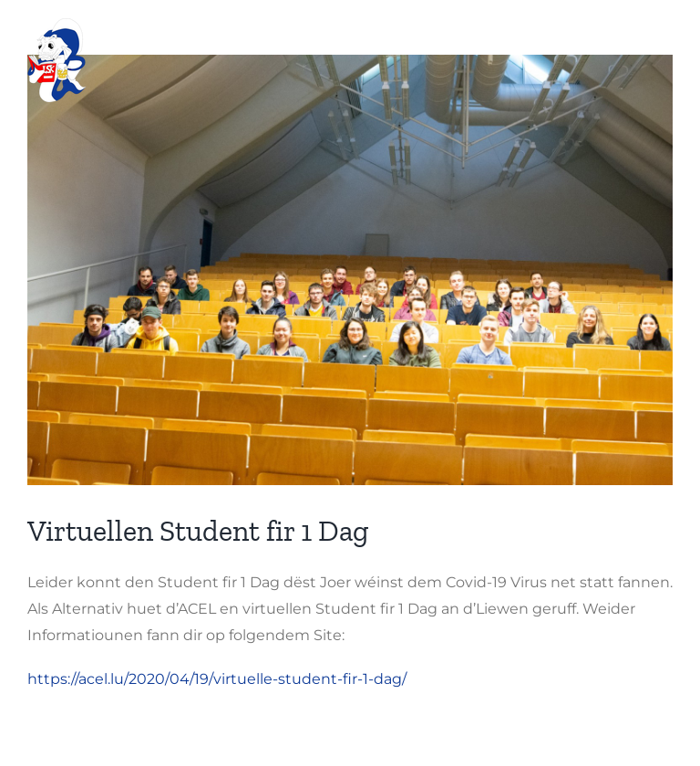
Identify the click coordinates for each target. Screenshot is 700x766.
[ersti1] (350, 270)
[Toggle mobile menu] (663, 41)
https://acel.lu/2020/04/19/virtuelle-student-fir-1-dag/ (217, 679)
